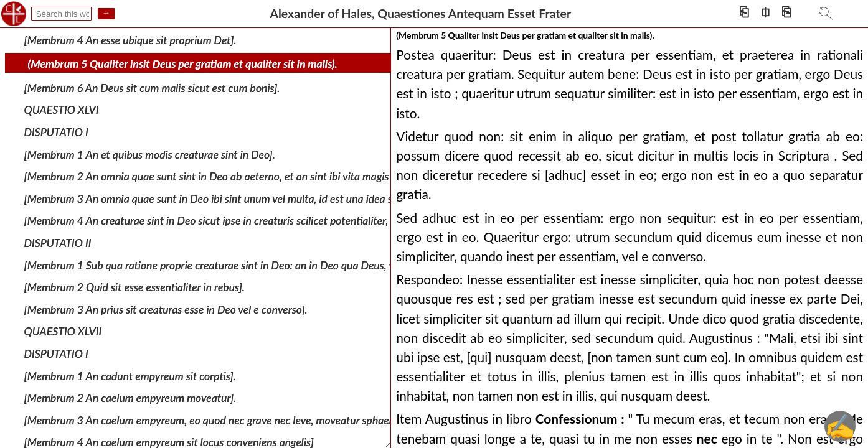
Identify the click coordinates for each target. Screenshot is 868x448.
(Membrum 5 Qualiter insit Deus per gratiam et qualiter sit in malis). (183, 64)
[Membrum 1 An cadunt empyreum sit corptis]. (130, 376)
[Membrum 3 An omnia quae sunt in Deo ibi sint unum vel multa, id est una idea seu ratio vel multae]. (253, 199)
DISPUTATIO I (56, 132)
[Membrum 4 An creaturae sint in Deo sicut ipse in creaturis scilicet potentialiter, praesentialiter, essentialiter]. (273, 221)
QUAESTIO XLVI (62, 110)
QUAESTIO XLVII (63, 331)
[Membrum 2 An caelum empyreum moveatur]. (130, 398)
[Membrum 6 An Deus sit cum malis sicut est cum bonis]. (152, 88)
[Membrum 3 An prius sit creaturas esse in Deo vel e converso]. (166, 310)
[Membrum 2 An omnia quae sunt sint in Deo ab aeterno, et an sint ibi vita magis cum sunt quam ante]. (257, 176)
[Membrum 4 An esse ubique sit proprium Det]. (130, 40)
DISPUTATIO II (58, 243)
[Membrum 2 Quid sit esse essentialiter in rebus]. (134, 287)
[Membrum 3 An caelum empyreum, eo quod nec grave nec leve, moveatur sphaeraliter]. (223, 420)
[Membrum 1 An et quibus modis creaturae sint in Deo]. (150, 154)
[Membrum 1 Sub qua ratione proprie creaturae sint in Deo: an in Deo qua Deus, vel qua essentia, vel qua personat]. (285, 265)
